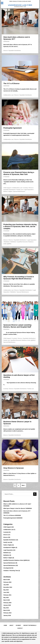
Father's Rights (8, 545)
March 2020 (7, 600)
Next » (23, 485)
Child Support (7, 188)
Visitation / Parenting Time (11, 571)
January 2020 (7, 605)
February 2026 (7, 582)
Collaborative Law (8, 95)
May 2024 (6, 590)
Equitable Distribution (15, 51)
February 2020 (7, 603)
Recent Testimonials (30, 625)
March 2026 (7, 580)
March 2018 (7, 610)
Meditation (13, 242)
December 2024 (8, 587)
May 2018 (6, 608)
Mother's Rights (8, 191)
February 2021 (7, 595)
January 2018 (7, 615)
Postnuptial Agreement (10, 518)
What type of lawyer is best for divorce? (14, 508)
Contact (20, 628)
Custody (25, 188)
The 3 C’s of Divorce (9, 515)
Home (5, 625)
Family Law (20, 190)
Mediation (7, 242)
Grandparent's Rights (9, 547)
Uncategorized (7, 568)
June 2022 (6, 592)
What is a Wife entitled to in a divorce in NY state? (17, 504)
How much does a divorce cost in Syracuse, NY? (17, 511)
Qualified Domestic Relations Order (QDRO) (23, 340)
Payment (18, 625)
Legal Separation (29, 190)
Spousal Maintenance (19, 191)
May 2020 (6, 598)
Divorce (6, 51)
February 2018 (7, 613)
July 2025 (6, 585)
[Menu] (2, 3)
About (11, 625)
